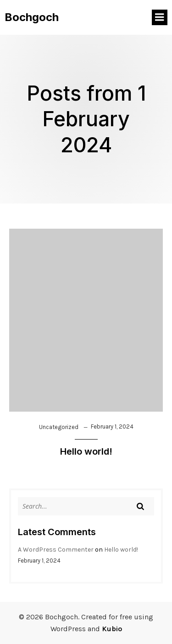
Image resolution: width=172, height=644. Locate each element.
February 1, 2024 (112, 427)
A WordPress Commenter (56, 550)
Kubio (112, 629)
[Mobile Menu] (160, 17)
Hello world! (121, 550)
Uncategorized (59, 427)
